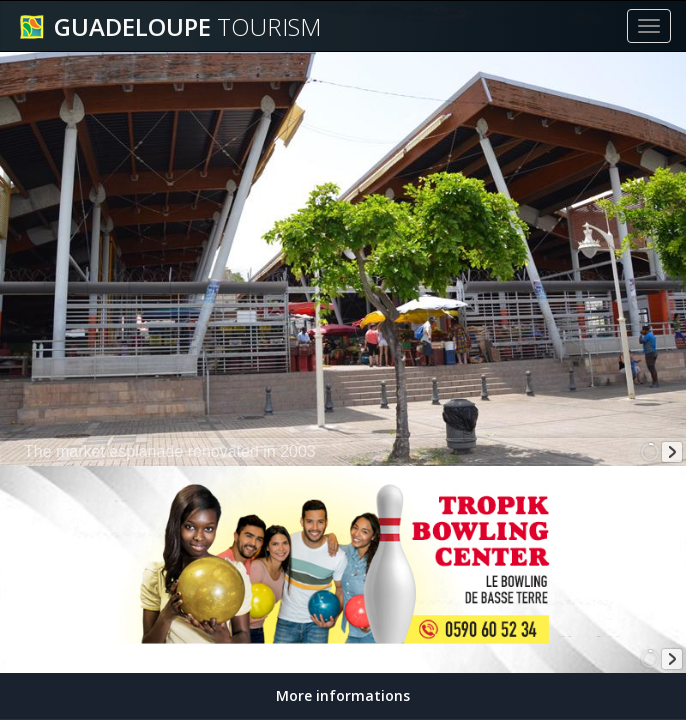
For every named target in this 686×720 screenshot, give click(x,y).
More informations (343, 695)
